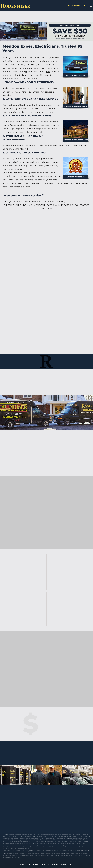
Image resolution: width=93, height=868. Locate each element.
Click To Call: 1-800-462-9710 (77, 6)
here (48, 72)
